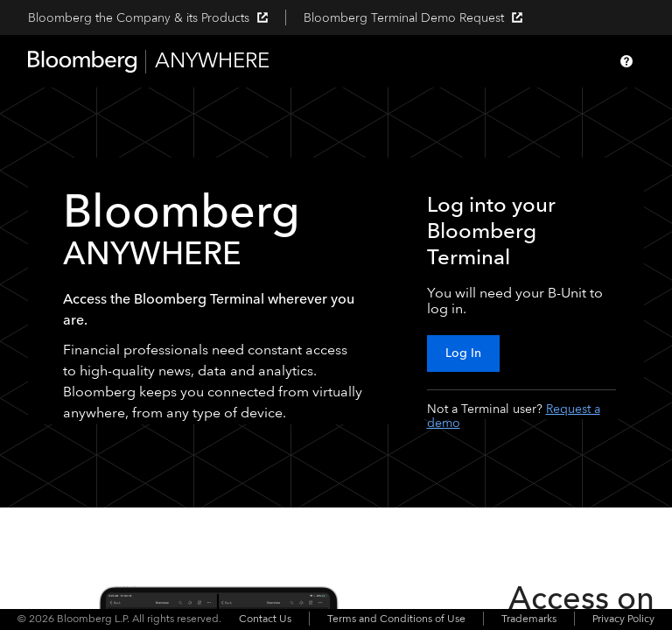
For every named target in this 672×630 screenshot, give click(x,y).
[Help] (626, 61)
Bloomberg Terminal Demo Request (413, 18)
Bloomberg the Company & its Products (148, 18)
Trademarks (529, 619)
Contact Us (265, 619)
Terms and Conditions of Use (396, 619)
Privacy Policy (623, 619)
